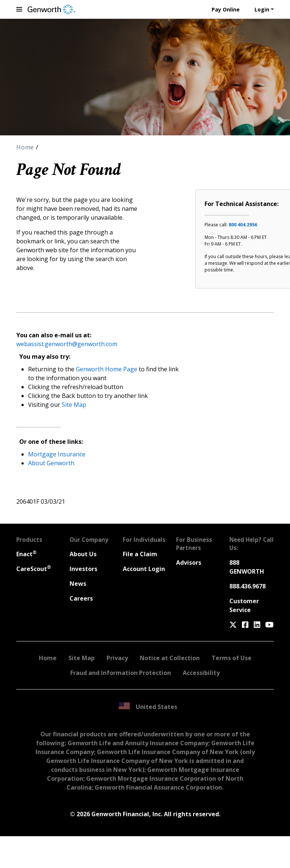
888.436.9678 (247, 586)
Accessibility (201, 673)
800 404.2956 (243, 225)
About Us (83, 554)
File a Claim (140, 554)
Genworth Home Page (107, 369)
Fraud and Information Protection (121, 673)
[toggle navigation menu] (19, 9)
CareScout (34, 569)
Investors (83, 569)
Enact (26, 554)
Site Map (74, 405)
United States (148, 707)
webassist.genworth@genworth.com (67, 344)
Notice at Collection (170, 658)
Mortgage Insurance (57, 454)
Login (262, 9)
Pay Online (226, 9)
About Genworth (51, 463)
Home (26, 147)
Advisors (189, 563)
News (78, 584)
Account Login (144, 569)
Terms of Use (232, 658)
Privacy (117, 658)
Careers (81, 598)
